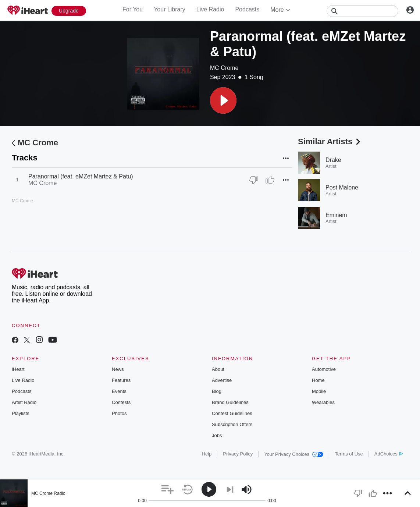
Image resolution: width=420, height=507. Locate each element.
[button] (223, 100)
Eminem (336, 215)
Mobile (319, 391)
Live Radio (210, 9)
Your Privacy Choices (294, 454)
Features (121, 380)
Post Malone (342, 187)
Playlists (21, 413)
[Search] (362, 11)
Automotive (324, 369)
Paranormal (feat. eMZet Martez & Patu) (81, 176)
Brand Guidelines (230, 402)
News (118, 369)
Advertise (222, 380)
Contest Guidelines (232, 413)
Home (318, 380)
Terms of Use (349, 454)
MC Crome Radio (48, 493)
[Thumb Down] (254, 180)
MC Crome (224, 68)
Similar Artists (330, 141)
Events (119, 391)
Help (207, 454)
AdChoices (389, 454)
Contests (121, 402)
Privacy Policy (238, 454)
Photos (119, 413)
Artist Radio (24, 402)
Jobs (217, 435)
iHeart (18, 369)
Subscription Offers (232, 424)
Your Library (170, 9)
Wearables (323, 402)
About (218, 369)
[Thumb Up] (270, 180)
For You (133, 9)
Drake (333, 160)
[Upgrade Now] (69, 11)
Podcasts (247, 9)
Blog (217, 391)
